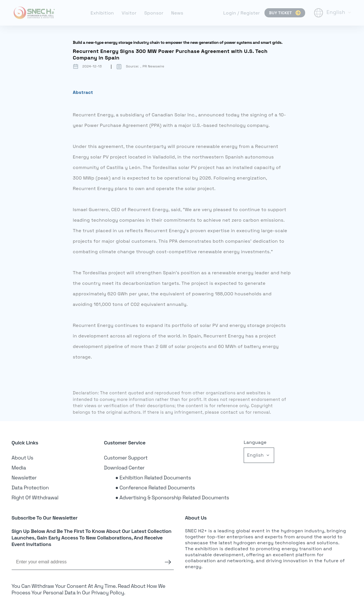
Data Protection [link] (30, 488)
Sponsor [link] (154, 13)
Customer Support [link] (126, 458)
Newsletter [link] (24, 478)
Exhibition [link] (102, 13)
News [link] (177, 13)
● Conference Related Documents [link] (155, 488)
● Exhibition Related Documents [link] (153, 478)
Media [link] (19, 468)
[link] (34, 13)
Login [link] (230, 13)
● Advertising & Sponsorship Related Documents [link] (172, 497)
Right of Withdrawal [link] (35, 497)
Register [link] (250, 13)
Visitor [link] (129, 13)
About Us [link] (22, 458)
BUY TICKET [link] (285, 13)
